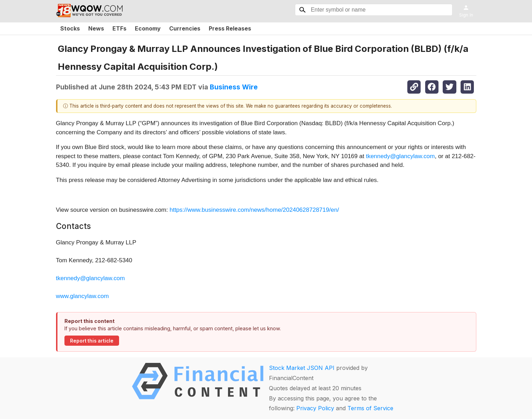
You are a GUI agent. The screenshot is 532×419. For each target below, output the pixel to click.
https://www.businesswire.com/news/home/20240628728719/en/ (254, 210)
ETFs (119, 28)
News (96, 28)
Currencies (185, 28)
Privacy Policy (315, 408)
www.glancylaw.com (82, 296)
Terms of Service (370, 408)
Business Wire (234, 87)
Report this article (92, 341)
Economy (148, 28)
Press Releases (230, 28)
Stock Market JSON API (302, 368)
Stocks (70, 28)
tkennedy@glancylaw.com (400, 156)
